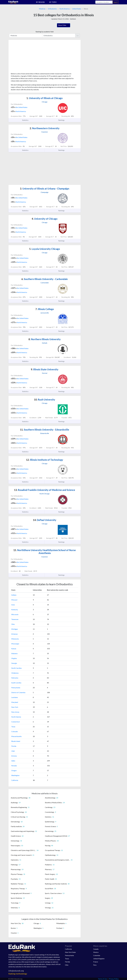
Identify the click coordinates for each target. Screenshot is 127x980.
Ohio (13, 624)
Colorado (15, 731)
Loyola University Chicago (45, 249)
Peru (95, 965)
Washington (15, 775)
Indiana (14, 595)
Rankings (63, 120)
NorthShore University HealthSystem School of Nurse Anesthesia (45, 552)
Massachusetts (16, 736)
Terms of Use (102, 979)
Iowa (13, 605)
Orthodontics (52, 9)
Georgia (14, 663)
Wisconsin (15, 614)
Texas (13, 727)
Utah (13, 751)
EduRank (73, 19)
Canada (96, 949)
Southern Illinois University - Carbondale (45, 279)
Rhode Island (16, 741)
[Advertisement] (26, 57)
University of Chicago (45, 219)
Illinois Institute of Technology (45, 460)
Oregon (14, 770)
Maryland (15, 702)
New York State (70, 952)
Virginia (14, 658)
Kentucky (15, 610)
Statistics (26, 120)
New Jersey (15, 712)
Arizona (14, 756)
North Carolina (16, 668)
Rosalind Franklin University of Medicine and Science (45, 490)
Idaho (13, 761)
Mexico (96, 952)
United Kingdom (99, 959)
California (15, 780)
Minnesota (15, 639)
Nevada (14, 766)
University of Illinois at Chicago (45, 98)
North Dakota (16, 717)
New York (15, 707)
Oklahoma (15, 673)
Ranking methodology (18, 974)
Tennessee (15, 619)
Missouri (14, 600)
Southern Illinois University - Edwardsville (45, 430)
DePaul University (45, 520)
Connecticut (15, 722)
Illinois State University (45, 369)
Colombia (97, 955)
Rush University (45, 400)
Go (78, 35)
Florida (14, 746)
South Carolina (16, 683)
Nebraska (15, 678)
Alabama (14, 653)
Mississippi (15, 644)
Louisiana (14, 697)
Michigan (15, 629)
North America (65, 9)
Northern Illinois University (45, 339)
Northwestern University (45, 128)
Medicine (42, 9)
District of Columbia (18, 692)
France (96, 962)
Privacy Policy (114, 979)
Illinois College (45, 309)
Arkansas (14, 634)
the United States (22, 107)
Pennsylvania (16, 688)
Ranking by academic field (45, 32)
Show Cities (64, 25)
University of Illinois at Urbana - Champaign (45, 189)
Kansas (14, 649)
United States (77, 9)
